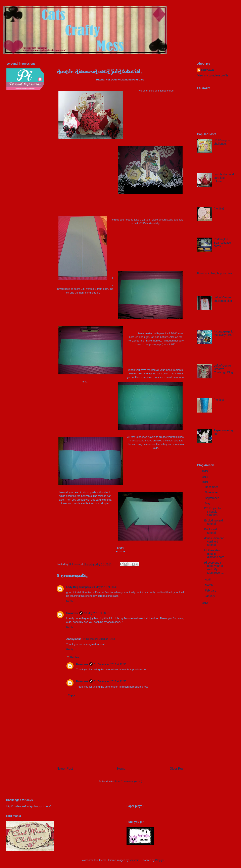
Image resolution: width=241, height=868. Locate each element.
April (208, 579)
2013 (205, 482)
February (211, 591)
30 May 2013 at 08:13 (97, 613)
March (209, 585)
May (208, 503)
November (212, 492)
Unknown (72, 613)
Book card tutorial (211, 531)
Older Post (177, 769)
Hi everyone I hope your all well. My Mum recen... (214, 568)
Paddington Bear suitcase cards (222, 243)
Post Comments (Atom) (128, 781)
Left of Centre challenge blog (223, 299)
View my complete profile (213, 75)
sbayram (134, 860)
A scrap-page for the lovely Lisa (224, 333)
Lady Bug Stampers (79, 587)
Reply (70, 601)
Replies (75, 657)
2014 (205, 477)
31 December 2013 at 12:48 (99, 639)
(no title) (219, 208)
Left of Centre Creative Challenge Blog (223, 369)
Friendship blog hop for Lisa (215, 273)
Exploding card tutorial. (214, 522)
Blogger (160, 860)
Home (121, 769)
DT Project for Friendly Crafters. (213, 512)
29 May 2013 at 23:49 (105, 587)
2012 (205, 603)
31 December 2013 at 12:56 (110, 664)
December (212, 487)
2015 (205, 471)
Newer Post (65, 769)
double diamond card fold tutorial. (224, 178)
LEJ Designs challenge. (222, 142)
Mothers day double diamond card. (215, 554)
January (210, 596)
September (212, 498)
